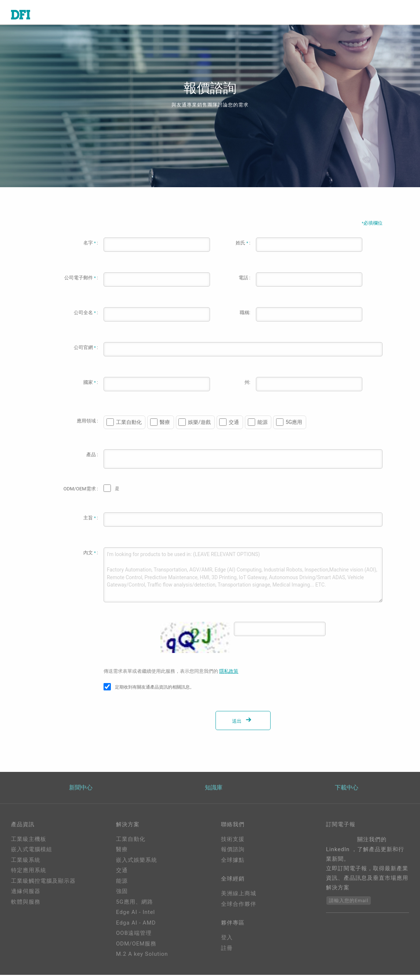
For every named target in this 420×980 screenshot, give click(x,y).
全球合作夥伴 (239, 911)
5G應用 (294, 427)
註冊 (227, 956)
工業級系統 (26, 865)
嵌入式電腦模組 (32, 855)
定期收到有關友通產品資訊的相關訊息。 (155, 692)
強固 (122, 897)
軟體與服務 (26, 907)
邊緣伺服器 (26, 897)
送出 (243, 726)
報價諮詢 (233, 855)
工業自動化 (129, 427)
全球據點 (233, 865)
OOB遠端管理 (134, 939)
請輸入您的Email (349, 906)
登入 (227, 945)
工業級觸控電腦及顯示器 (43, 886)
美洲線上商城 (239, 900)
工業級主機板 (29, 844)
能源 (262, 427)
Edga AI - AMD (136, 928)
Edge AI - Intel (135, 918)
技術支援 (233, 844)
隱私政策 (229, 676)
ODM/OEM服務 (136, 949)
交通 (234, 427)
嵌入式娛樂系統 (137, 865)
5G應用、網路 (135, 907)
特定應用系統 (29, 876)
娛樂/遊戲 (199, 427)
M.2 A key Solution (142, 959)
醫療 (165, 427)
